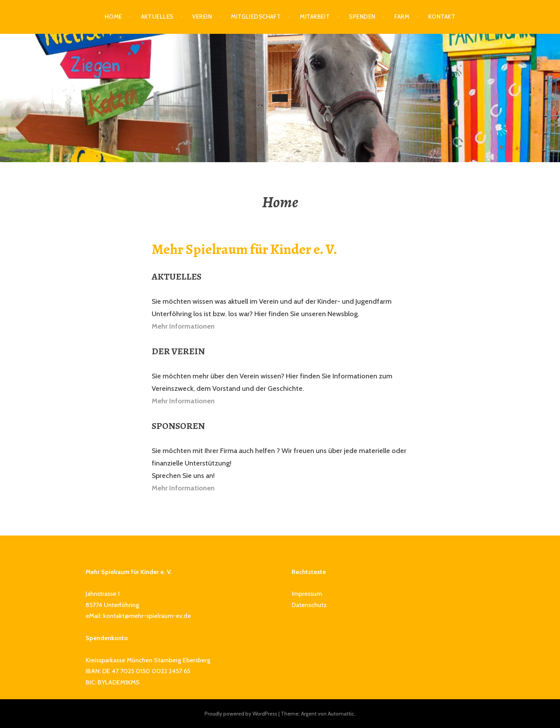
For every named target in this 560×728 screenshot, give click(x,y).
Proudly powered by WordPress (241, 714)
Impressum (307, 594)
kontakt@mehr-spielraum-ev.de (147, 616)
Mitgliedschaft (256, 17)
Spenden (362, 17)
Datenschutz (309, 605)
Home (113, 17)
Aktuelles (157, 17)
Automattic (341, 714)
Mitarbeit (315, 17)
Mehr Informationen (183, 326)
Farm (402, 17)
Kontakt (442, 17)
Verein (202, 17)
